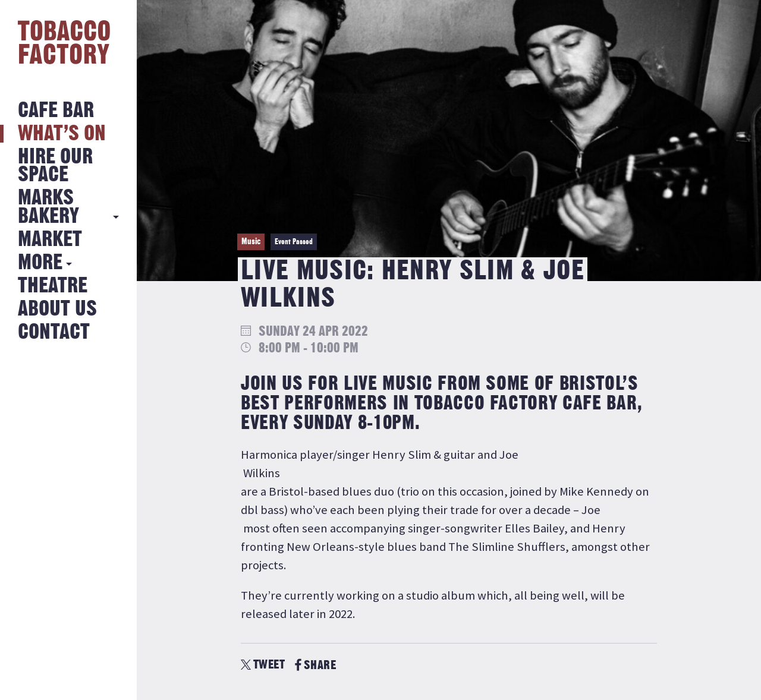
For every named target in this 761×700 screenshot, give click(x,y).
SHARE (315, 665)
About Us (57, 309)
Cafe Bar (56, 111)
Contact (54, 332)
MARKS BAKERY (48, 207)
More (40, 263)
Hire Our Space (55, 166)
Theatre (53, 286)
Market (50, 240)
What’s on (62, 134)
